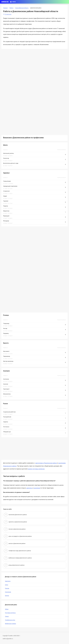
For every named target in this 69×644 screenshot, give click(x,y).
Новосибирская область (22, 8)
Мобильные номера (10, 624)
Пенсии (7, 588)
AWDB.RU (5, 2)
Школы (7, 596)
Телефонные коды (10, 620)
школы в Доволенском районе (17, 543)
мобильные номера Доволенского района (20, 558)
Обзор (7, 609)
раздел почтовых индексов (36, 469)
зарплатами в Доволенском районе (46, 463)
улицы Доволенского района (16, 565)
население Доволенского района (18, 515)
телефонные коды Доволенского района (20, 551)
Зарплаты (8, 581)
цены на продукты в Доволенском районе (20, 536)
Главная (5, 8)
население (37, 488)
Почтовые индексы (10, 613)
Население (8, 592)
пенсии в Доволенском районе (17, 529)
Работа (11, 8)
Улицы (7, 616)
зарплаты (29, 488)
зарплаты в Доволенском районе (18, 522)
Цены (7, 585)
